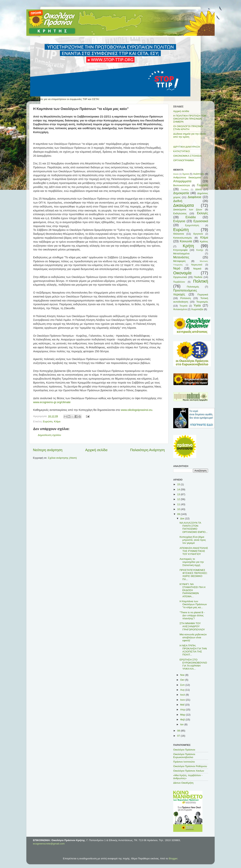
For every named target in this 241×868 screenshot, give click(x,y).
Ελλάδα (191, 217)
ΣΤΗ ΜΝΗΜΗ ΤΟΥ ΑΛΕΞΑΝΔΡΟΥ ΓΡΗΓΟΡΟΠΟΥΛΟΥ (192, 626)
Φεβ (183, 720)
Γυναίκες (185, 189)
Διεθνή (178, 201)
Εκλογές (202, 213)
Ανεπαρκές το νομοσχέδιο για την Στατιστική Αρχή (192, 562)
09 (179, 514)
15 (179, 484)
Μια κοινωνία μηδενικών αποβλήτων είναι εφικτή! (193, 637)
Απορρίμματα (182, 181)
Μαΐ (183, 705)
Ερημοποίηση (192, 225)
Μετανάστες (181, 257)
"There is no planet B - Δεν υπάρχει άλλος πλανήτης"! (192, 615)
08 (179, 731)
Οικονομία (182, 273)
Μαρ (183, 715)
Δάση (198, 189)
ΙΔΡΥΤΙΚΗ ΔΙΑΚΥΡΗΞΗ (187, 147)
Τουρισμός (202, 302)
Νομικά (197, 269)
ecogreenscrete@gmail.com (49, 844)
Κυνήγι (200, 250)
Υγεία (197, 305)
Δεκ (183, 518)
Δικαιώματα (184, 205)
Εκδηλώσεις (180, 213)
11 (179, 504)
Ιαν (182, 724)
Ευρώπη (48, 421)
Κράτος (204, 241)
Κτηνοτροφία (180, 250)
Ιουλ (183, 695)
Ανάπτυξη (199, 174)
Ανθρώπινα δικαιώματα (187, 177)
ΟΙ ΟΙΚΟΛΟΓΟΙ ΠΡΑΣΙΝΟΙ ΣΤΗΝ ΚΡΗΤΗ (188, 128)
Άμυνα (186, 174)
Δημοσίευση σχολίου (49, 435)
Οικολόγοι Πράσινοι (184, 750)
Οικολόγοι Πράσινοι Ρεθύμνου (190, 766)
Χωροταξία (197, 309)
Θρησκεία (198, 234)
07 (179, 736)
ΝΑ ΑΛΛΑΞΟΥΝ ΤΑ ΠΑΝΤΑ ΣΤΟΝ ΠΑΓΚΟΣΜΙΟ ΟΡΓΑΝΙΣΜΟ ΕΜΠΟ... (194, 527)
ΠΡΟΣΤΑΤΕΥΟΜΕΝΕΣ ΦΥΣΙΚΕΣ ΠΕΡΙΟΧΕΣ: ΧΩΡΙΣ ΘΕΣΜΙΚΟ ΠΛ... (194, 575)
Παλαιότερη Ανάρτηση (147, 450)
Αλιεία (176, 174)
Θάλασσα (179, 234)
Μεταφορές (180, 261)
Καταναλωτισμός (183, 238)
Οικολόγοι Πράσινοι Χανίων (189, 771)
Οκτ (183, 680)
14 (179, 489)
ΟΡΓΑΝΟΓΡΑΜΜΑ (184, 160)
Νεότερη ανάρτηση (48, 450)
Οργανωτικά (180, 277)
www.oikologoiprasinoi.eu (137, 410)
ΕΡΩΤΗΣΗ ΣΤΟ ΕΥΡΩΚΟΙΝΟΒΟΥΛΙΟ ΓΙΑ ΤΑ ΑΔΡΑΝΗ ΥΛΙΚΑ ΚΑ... (193, 664)
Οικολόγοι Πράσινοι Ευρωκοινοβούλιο (184, 756)
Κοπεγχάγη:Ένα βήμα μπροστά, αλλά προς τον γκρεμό (193, 540)
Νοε (183, 675)
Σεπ (183, 685)
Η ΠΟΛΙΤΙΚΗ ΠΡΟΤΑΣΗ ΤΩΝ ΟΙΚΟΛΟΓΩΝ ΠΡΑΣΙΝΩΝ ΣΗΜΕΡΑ (190, 119)
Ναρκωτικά (197, 265)
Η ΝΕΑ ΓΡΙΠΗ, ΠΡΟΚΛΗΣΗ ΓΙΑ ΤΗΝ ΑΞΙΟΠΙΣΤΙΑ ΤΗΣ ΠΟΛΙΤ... (193, 650)
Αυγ (183, 690)
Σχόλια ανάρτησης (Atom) (62, 458)
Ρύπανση (185, 298)
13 (179, 494)
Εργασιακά (201, 221)
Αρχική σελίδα (96, 450)
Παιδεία (198, 277)
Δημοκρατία (181, 193)
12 (179, 499)
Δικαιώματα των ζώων (188, 209)
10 (179, 509)
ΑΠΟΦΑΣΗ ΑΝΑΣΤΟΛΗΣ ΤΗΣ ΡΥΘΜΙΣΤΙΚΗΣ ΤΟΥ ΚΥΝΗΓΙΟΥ (194, 551)
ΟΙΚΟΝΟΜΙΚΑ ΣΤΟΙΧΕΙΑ (187, 156)
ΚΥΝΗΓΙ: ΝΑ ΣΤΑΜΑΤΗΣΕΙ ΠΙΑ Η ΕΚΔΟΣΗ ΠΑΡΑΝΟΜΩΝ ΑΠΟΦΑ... (193, 590)
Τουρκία (183, 306)
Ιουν (183, 700)
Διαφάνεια (194, 197)
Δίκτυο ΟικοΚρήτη (183, 783)
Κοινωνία (186, 241)
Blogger (173, 858)
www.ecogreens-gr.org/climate (52, 402)
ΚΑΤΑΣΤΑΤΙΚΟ (182, 151)
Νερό (177, 268)
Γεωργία (202, 185)
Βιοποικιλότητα (182, 185)
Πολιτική (201, 281)
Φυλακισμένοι (180, 309)
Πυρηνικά (203, 295)
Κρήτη (188, 246)
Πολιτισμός (193, 287)
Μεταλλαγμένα (181, 254)
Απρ (183, 710)
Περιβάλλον (179, 282)
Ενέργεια (179, 221)
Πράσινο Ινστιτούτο (184, 762)
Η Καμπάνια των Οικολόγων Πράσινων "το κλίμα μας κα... (193, 604)
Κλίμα (57, 421)
